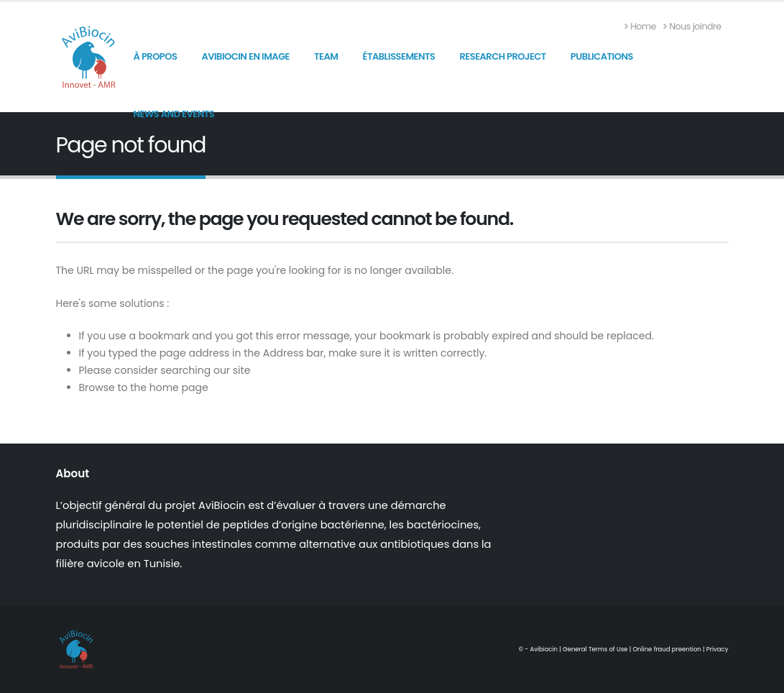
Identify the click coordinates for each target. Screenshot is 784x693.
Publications (602, 56)
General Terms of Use (595, 649)
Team (326, 56)
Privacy (718, 649)
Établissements (398, 56)
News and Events (174, 114)
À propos (156, 56)
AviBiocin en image (245, 56)
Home (640, 26)
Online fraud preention (667, 649)
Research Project (502, 56)
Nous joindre (692, 26)
